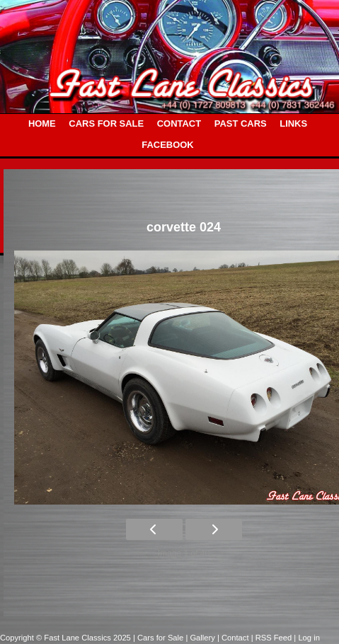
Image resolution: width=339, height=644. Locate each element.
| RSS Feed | (275, 638)
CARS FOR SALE (106, 123)
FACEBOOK (167, 145)
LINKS (293, 123)
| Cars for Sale (159, 638)
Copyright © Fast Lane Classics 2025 (67, 638)
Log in (309, 638)
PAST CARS (241, 123)
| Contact (234, 638)
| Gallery (201, 638)
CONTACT (179, 123)
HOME (42, 123)
